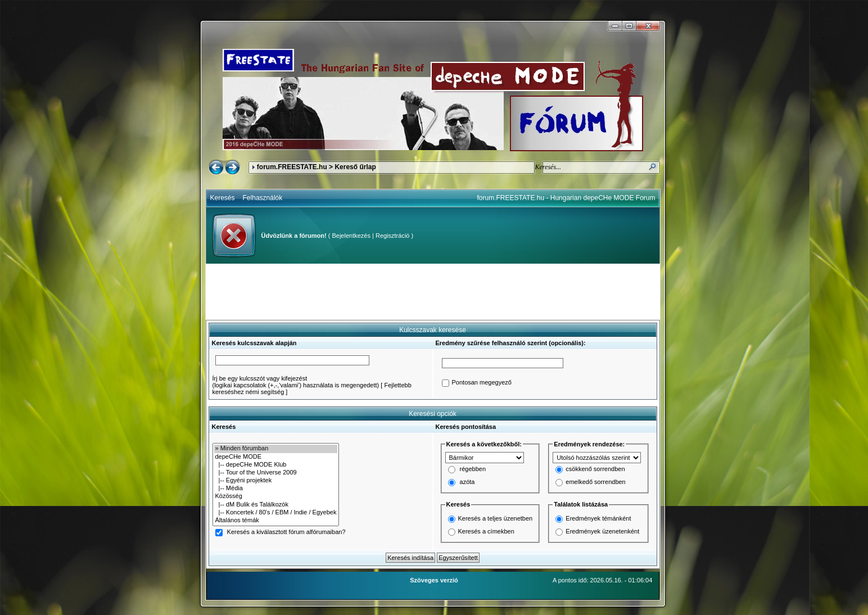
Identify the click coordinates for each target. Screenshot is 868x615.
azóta (467, 482)
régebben (473, 469)
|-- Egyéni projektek (276, 481)
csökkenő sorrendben (595, 469)
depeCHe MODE (276, 457)
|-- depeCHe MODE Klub (276, 465)
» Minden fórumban (276, 449)
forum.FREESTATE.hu (292, 167)
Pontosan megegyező (482, 383)
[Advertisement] (433, 292)
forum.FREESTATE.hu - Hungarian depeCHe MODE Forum (566, 198)
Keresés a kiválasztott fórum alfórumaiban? (286, 532)
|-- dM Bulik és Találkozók (276, 505)
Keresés (223, 198)
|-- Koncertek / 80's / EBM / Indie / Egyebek (276, 513)
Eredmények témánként (598, 518)
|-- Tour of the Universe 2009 (276, 473)
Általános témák (276, 521)
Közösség (276, 496)
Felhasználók (263, 198)
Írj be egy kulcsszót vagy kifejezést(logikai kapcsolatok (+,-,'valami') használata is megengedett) (296, 382)
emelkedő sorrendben (595, 482)
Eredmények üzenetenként (602, 531)
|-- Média (276, 489)
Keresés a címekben (486, 531)
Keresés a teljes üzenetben (496, 518)
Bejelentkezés (351, 236)
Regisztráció (393, 236)
